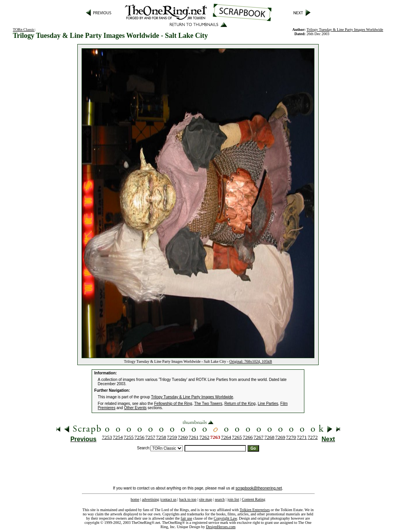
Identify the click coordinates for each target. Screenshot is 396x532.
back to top (188, 499)
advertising (150, 499)
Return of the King (240, 404)
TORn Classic (24, 30)
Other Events (135, 408)
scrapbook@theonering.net (259, 488)
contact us (169, 499)
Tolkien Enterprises (255, 510)
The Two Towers (208, 404)
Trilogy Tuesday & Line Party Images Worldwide (345, 30)
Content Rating (253, 499)
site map (206, 499)
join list (233, 499)
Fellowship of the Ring (173, 404)
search (220, 499)
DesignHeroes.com (221, 527)
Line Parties (268, 404)
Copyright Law (225, 518)
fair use (186, 518)
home (135, 499)
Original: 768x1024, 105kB (251, 361)
